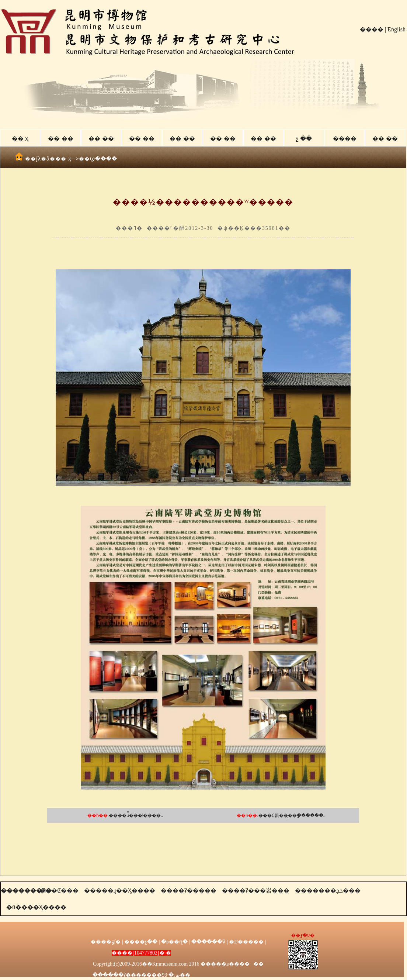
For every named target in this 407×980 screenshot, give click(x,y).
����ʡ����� (189, 891)
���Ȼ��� (59, 891)
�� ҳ (20, 139)
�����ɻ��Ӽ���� (120, 891)
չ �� (304, 139)
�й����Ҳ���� (36, 907)
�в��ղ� (174, 942)
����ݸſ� (106, 942)
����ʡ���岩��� (256, 891)
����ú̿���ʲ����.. (136, 815)
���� (372, 29)
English (396, 29)
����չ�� (141, 942)
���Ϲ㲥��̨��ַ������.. (292, 815)
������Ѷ (208, 942)
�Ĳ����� (246, 942)
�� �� (60, 139)
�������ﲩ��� (328, 891)
